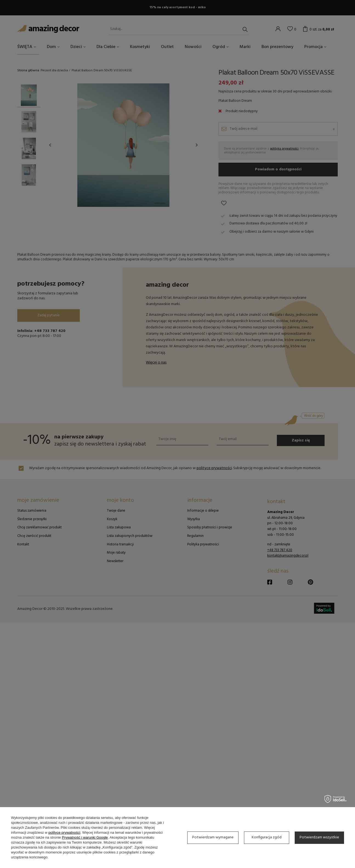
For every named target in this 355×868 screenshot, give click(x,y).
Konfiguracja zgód (267, 837)
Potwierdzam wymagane (213, 837)
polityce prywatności (64, 832)
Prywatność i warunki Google (85, 837)
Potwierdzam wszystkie (319, 837)
